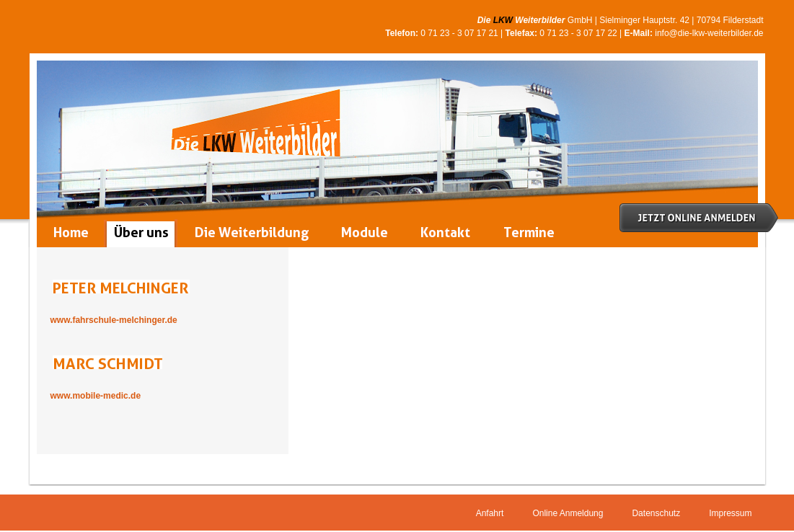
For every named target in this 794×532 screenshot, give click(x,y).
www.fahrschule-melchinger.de (114, 320)
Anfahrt (490, 513)
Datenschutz (656, 513)
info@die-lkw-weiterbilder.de (709, 33)
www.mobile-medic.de (96, 396)
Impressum (730, 513)
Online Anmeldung (568, 513)
